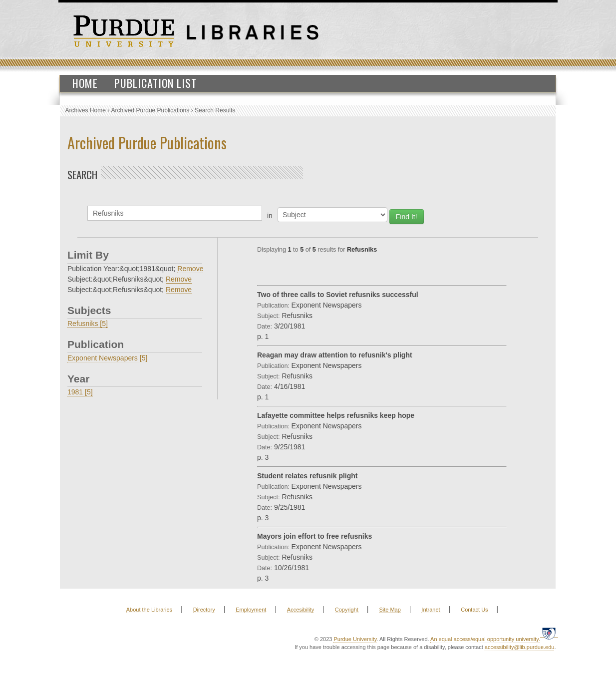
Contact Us (474, 610)
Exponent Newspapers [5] (107, 358)
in (270, 216)
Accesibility (301, 610)
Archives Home (86, 110)
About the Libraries (149, 610)
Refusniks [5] (88, 324)
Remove (190, 269)
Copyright (347, 610)
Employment (251, 610)
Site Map (390, 610)
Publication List (155, 83)
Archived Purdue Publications (151, 110)
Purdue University (355, 639)
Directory (204, 610)
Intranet (431, 610)
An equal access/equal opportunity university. (485, 639)
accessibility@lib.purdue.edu (520, 647)
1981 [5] (80, 392)
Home (85, 83)
